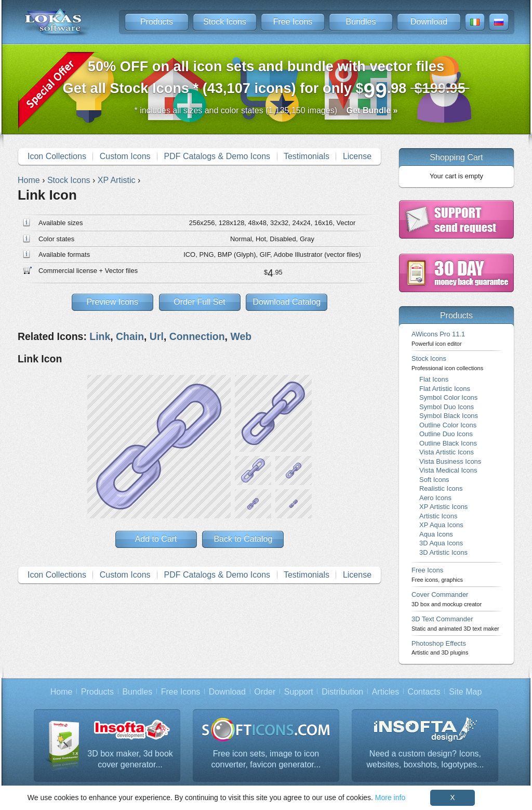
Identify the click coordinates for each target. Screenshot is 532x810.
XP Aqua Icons (441, 525)
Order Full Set (199, 302)
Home (62, 692)
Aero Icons (435, 498)
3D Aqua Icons (441, 543)
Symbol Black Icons (449, 416)
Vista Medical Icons (448, 470)
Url (157, 336)
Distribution (342, 692)
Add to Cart (156, 539)
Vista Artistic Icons (447, 452)
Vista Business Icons (450, 461)
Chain (130, 336)
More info (390, 798)
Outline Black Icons (448, 443)
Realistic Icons (441, 488)
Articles (385, 692)
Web (241, 336)
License (357, 156)
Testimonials (307, 156)
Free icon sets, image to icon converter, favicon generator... (266, 759)
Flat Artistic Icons (445, 389)
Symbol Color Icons (448, 397)
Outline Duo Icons (446, 434)
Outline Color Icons (448, 425)
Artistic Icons (438, 516)
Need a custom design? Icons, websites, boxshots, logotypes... (425, 759)
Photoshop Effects (440, 648)
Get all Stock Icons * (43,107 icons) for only (266, 80)
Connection (197, 336)
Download (429, 22)
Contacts (424, 692)
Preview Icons (112, 302)
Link (100, 336)
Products (157, 22)
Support (299, 692)
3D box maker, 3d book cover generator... (130, 759)
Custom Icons (125, 156)
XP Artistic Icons (443, 507)
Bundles (361, 22)
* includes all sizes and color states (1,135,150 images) (266, 110)
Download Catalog (287, 302)
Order (265, 692)
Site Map (465, 692)
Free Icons (293, 22)
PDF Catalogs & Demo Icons (217, 156)
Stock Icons (225, 22)
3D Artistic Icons (443, 552)
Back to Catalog (243, 539)
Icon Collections (57, 156)
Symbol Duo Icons (447, 407)
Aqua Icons (436, 534)
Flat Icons (434, 379)
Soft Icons (434, 480)
